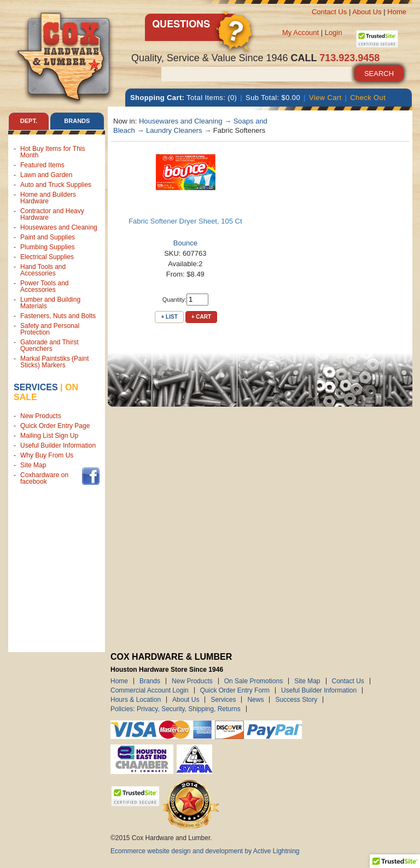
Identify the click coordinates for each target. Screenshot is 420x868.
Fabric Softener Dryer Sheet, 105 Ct (185, 221)
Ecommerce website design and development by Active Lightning (205, 851)
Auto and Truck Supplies (56, 185)
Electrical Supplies (47, 257)
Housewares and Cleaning (59, 227)
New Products (41, 416)
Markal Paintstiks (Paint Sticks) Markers (54, 362)
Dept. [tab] (29, 121)
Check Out (368, 98)
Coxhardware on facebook (44, 478)
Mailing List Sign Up (49, 436)
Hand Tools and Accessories (43, 270)
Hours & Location (136, 700)
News (255, 700)
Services (36, 387)
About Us (367, 12)
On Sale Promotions (253, 681)
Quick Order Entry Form (235, 690)
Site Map (33, 465)
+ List (169, 317)
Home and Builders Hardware (48, 198)
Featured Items (42, 165)
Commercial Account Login (150, 690)
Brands (150, 681)
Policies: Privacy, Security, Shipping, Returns (176, 709)
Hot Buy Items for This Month (52, 152)
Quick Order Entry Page (55, 426)
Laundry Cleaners (174, 130)
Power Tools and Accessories (45, 286)
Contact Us (329, 12)
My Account (301, 33)
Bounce (185, 243)
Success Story (296, 700)
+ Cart (201, 317)
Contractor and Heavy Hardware (52, 214)
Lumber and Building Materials (50, 303)
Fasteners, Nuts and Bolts (58, 316)
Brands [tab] (77, 121)
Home (397, 12)
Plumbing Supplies (47, 247)
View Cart (325, 98)
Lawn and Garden (46, 175)
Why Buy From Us (47, 455)
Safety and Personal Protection (50, 329)
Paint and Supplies (48, 237)
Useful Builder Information (58, 445)
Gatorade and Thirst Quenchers (49, 345)
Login (334, 33)
